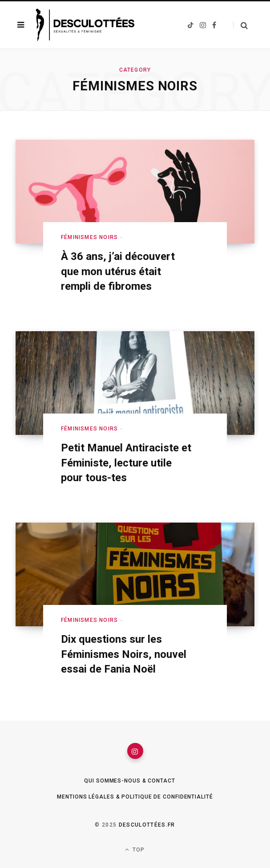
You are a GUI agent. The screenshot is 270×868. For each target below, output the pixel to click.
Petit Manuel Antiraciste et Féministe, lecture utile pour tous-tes (126, 463)
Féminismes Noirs (89, 237)
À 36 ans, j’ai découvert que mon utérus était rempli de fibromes (118, 271)
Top (135, 850)
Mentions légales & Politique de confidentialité (135, 797)
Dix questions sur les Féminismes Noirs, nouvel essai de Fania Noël (124, 654)
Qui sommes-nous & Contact (130, 781)
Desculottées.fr (147, 825)
